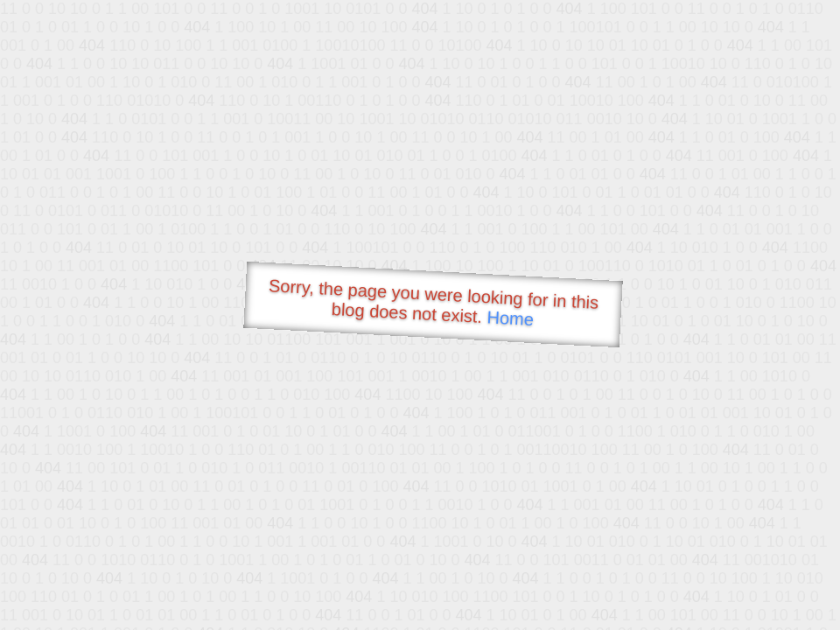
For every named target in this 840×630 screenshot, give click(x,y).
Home (510, 318)
